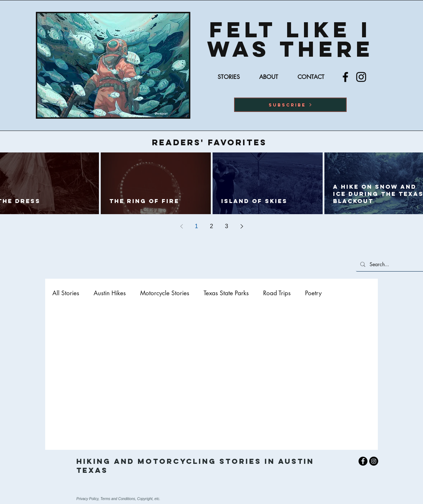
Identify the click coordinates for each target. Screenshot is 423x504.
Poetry (313, 293)
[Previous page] (181, 226)
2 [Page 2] (212, 226)
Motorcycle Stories (165, 293)
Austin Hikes (110, 293)
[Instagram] (361, 77)
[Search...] (395, 264)
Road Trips (277, 293)
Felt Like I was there (291, 39)
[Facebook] (345, 77)
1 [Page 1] (197, 226)
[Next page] (242, 226)
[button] (290, 105)
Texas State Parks (226, 293)
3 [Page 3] (227, 226)
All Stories (66, 293)
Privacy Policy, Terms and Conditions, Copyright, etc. (118, 499)
